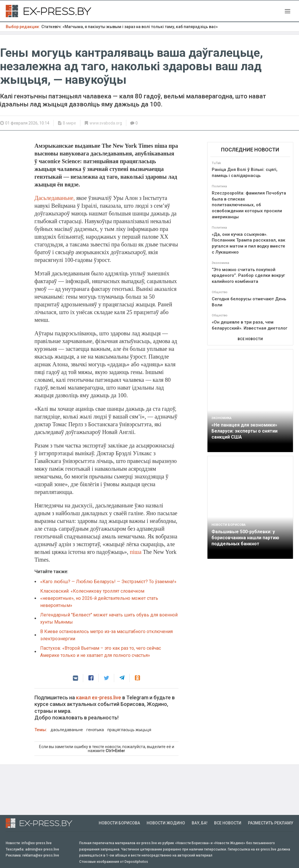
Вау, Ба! (200, 823)
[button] (75, 678)
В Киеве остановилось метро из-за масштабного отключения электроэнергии (106, 635)
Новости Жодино (166, 823)
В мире (69, 123)
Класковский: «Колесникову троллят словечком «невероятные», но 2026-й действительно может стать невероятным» (99, 598)
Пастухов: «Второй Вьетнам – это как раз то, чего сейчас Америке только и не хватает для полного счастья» (101, 652)
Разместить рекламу (271, 823)
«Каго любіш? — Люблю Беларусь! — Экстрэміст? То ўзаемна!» (108, 582)
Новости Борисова (119, 823)
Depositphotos (136, 862)
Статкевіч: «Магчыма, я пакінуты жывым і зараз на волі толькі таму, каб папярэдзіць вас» (130, 27)
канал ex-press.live (99, 697)
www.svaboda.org (106, 123)
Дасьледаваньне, (55, 198)
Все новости (228, 823)
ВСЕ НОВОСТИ (250, 339)
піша (136, 552)
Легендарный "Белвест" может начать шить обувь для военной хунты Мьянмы (109, 618)
